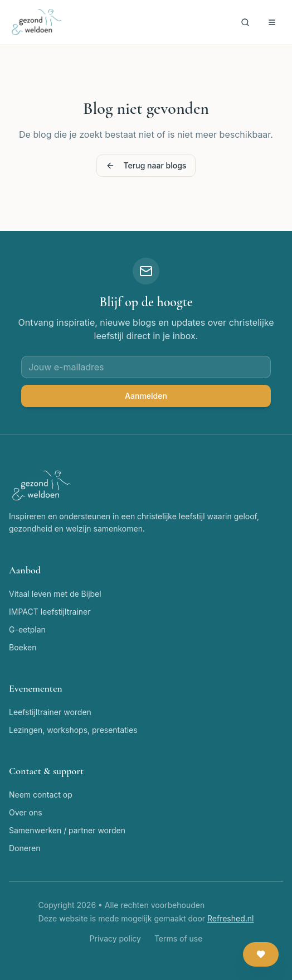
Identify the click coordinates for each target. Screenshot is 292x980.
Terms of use (179, 938)
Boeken (23, 647)
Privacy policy (115, 938)
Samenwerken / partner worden (67, 830)
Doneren (25, 848)
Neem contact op (41, 795)
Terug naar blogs (146, 165)
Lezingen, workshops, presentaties (73, 730)
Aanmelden (146, 396)
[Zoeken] (245, 22)
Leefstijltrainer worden (50, 712)
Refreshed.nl (230, 918)
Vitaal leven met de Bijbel (55, 594)
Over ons (26, 812)
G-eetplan (27, 629)
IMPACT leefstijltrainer (50, 612)
